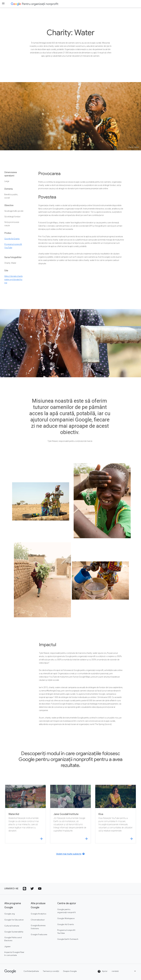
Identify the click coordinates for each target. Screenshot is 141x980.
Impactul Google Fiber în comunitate (14, 954)
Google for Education (14, 920)
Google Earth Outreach (68, 939)
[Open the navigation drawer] (3, 3)
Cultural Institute (12, 926)
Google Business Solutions (38, 927)
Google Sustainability (14, 932)
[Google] (10, 971)
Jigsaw (7, 946)
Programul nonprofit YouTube (66, 932)
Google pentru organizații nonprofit (66, 911)
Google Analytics (38, 914)
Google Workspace (66, 918)
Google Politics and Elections (13, 939)
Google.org (10, 914)
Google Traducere (39, 934)
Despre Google (70, 971)
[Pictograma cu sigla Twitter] (32, 889)
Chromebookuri (38, 920)
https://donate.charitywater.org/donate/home (14, 279)
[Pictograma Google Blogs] (24, 889)
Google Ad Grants (12, 239)
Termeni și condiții (51, 971)
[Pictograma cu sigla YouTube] (40, 889)
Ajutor (102, 971)
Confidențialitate (31, 971)
